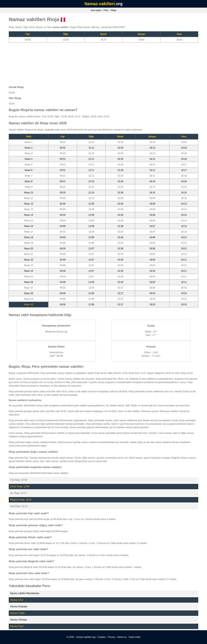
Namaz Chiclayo (19, 620)
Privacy (112, 637)
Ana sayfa (96, 10)
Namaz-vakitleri (100, 4)
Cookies (102, 637)
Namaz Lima (17, 600)
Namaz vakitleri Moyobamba (25, 593)
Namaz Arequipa (19, 606)
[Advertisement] (95, 63)
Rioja (114, 10)
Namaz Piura (17, 626)
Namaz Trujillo (17, 613)
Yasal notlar (134, 637)
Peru (106, 10)
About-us (122, 637)
